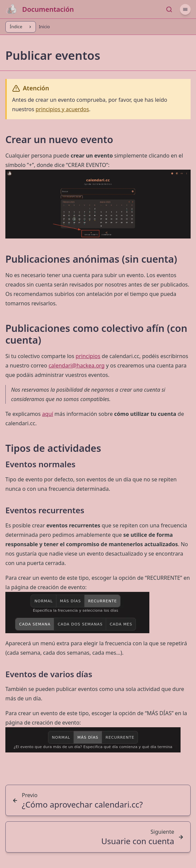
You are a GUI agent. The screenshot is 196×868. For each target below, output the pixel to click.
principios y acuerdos (62, 109)
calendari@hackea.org (77, 365)
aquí (47, 414)
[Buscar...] (169, 9)
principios (88, 356)
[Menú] (185, 9)
